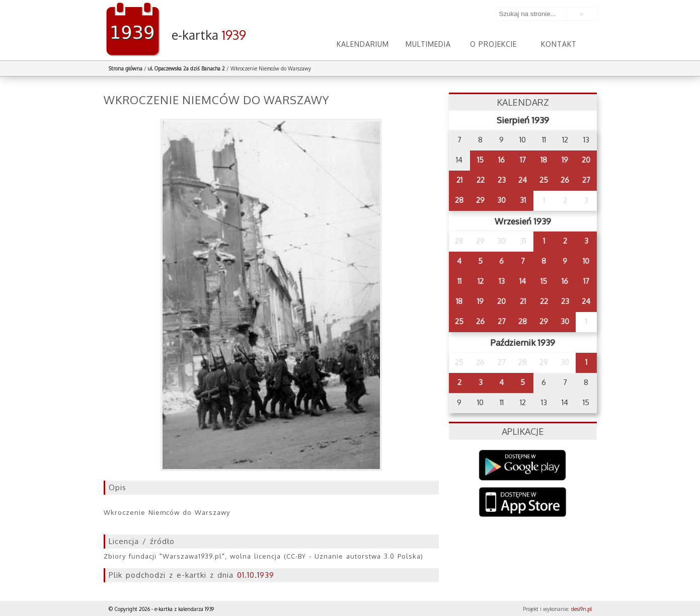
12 (481, 281)
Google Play (523, 465)
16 (501, 160)
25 (544, 180)
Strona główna (126, 68)
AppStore (523, 503)
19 (565, 160)
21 (459, 180)
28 (459, 200)
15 (480, 160)
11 (459, 281)
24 (523, 180)
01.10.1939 (256, 575)
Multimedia (428, 44)
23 (502, 180)
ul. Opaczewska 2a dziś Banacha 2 (186, 68)
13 (502, 281)
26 (565, 180)
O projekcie (493, 44)
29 (480, 200)
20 (586, 160)
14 (523, 281)
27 (586, 180)
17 (523, 160)
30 (501, 200)
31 (523, 200)
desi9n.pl (581, 609)
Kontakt (559, 44)
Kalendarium (363, 44)
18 (544, 160)
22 (481, 180)
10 (586, 261)
